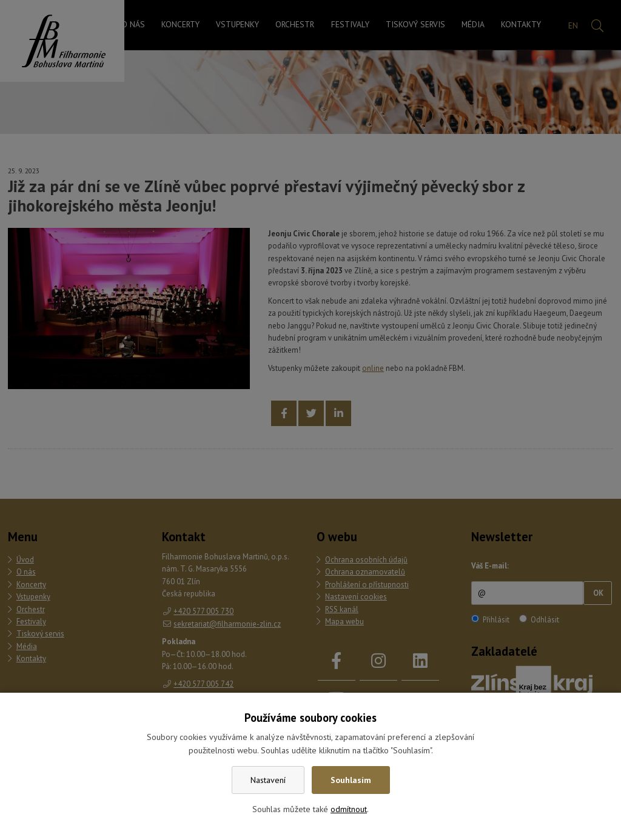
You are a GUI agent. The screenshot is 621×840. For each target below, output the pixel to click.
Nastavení (268, 780)
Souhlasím (351, 780)
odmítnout (349, 809)
